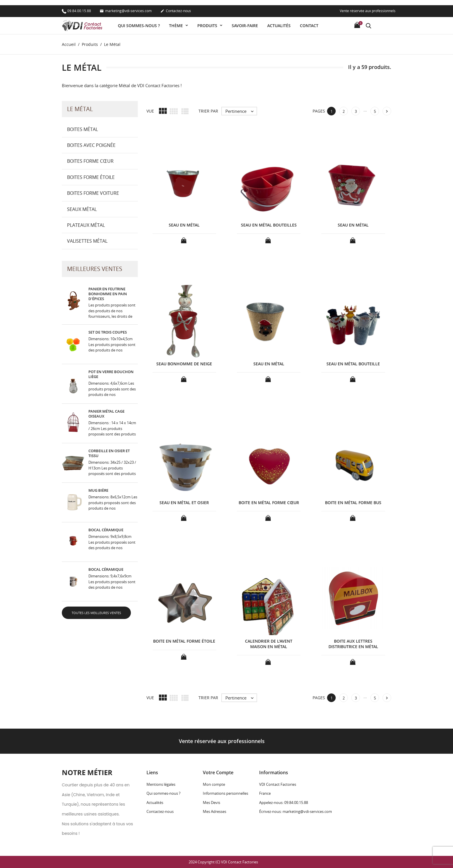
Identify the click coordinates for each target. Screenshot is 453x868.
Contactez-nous (176, 6)
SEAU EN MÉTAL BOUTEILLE (353, 364)
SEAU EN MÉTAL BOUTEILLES (269, 225)
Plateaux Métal (86, 225)
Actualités (279, 20)
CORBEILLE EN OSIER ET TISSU (109, 453)
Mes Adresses (215, 811)
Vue (150, 111)
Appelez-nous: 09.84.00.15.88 (284, 802)
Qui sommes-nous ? (139, 20)
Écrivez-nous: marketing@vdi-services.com (296, 811)
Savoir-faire (245, 20)
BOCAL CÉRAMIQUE (106, 530)
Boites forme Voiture (93, 193)
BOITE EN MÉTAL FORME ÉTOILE (184, 641)
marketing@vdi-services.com (126, 6)
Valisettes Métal (87, 241)
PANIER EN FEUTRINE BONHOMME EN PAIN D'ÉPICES (108, 294)
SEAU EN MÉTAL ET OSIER (184, 503)
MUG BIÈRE (98, 491)
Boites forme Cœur (90, 161)
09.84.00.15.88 (76, 6)
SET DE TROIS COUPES (108, 332)
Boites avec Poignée (91, 145)
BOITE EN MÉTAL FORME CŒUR (269, 503)
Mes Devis (211, 802)
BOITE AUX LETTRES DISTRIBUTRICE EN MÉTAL (353, 644)
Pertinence (241, 111)
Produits (208, 20)
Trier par (208, 111)
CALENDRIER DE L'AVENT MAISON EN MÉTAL (269, 644)
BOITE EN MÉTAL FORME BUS (353, 503)
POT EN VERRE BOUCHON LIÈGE (111, 374)
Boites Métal (82, 129)
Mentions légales (161, 784)
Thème (177, 20)
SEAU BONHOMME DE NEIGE (184, 364)
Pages (319, 111)
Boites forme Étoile (91, 177)
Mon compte (214, 784)
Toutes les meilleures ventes (96, 613)
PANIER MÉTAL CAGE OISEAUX (106, 414)
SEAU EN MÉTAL (184, 225)
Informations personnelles (225, 794)
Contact (309, 20)
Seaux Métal (82, 209)
